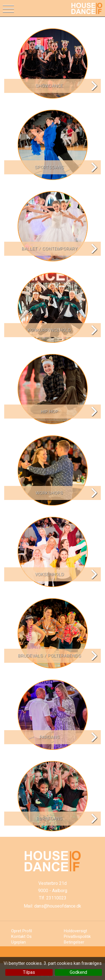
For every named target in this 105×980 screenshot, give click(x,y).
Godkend (78, 972)
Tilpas (29, 972)
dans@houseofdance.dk (58, 906)
